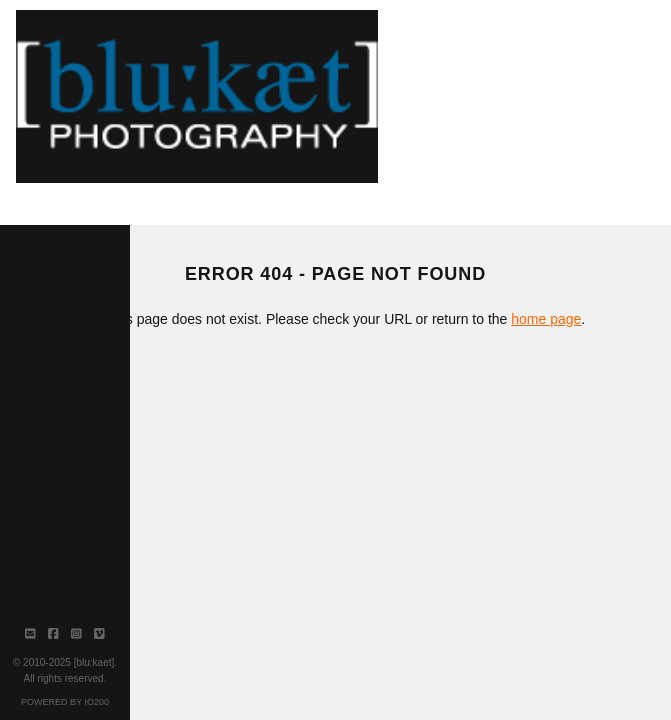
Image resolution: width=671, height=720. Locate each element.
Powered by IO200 (65, 702)
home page (546, 319)
